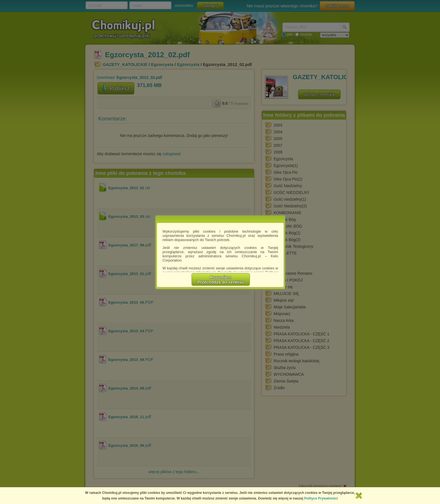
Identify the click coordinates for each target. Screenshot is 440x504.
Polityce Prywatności (321, 498)
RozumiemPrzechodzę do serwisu (221, 280)
